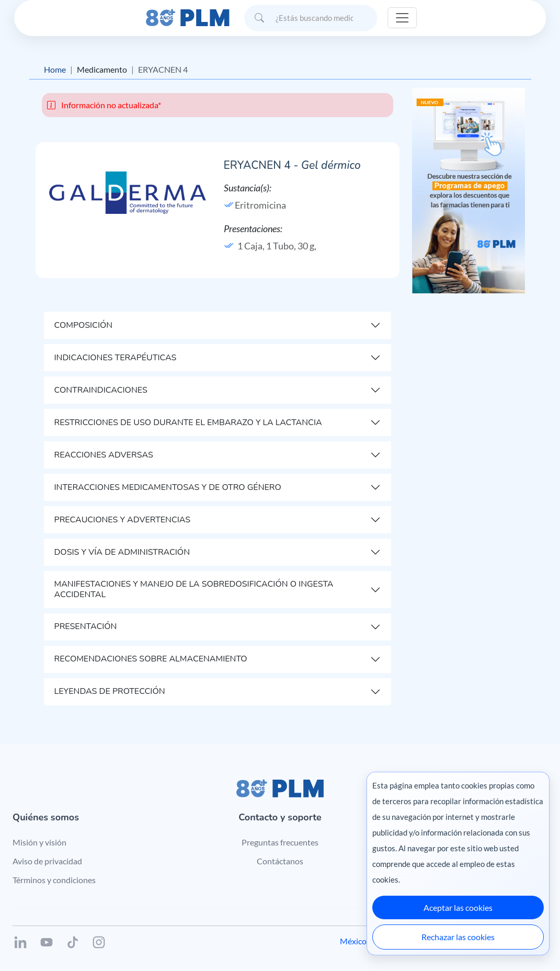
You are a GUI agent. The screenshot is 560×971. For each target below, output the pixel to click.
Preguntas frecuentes (280, 842)
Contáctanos (280, 861)
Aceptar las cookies (458, 907)
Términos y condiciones (54, 880)
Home (55, 69)
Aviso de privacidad (47, 861)
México (353, 941)
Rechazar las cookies (458, 937)
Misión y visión (39, 842)
